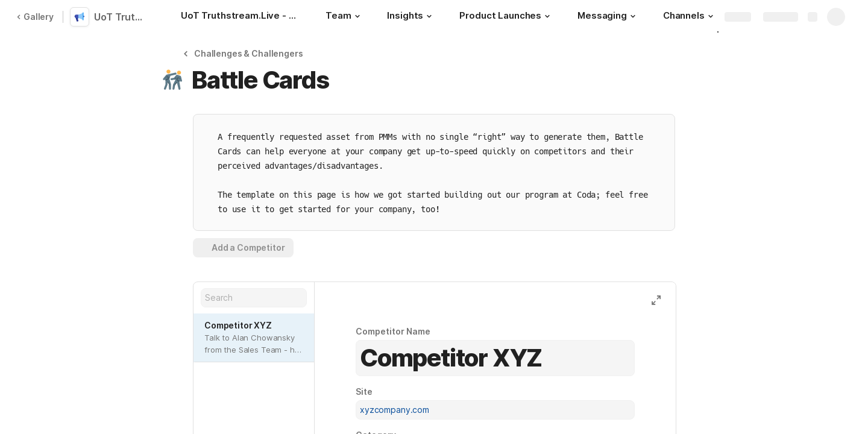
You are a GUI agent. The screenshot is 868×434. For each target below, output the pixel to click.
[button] (357, 16)
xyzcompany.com (395, 410)
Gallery (35, 17)
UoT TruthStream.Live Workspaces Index (122, 17)
